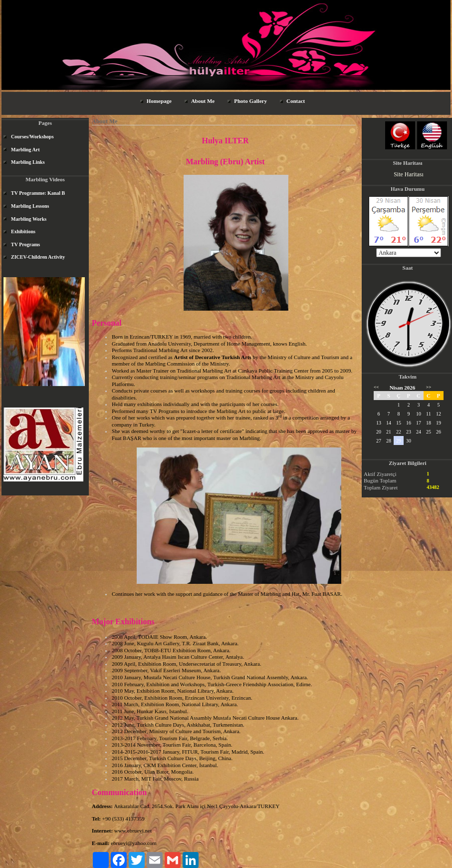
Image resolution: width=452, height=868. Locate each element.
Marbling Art (25, 150)
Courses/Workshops (32, 137)
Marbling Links (28, 162)
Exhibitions (23, 231)
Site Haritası (409, 174)
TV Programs (25, 244)
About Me (203, 101)
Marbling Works (29, 219)
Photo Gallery (250, 101)
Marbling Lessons (30, 206)
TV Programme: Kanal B (38, 193)
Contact (296, 101)
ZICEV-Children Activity (38, 257)
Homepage (159, 101)
